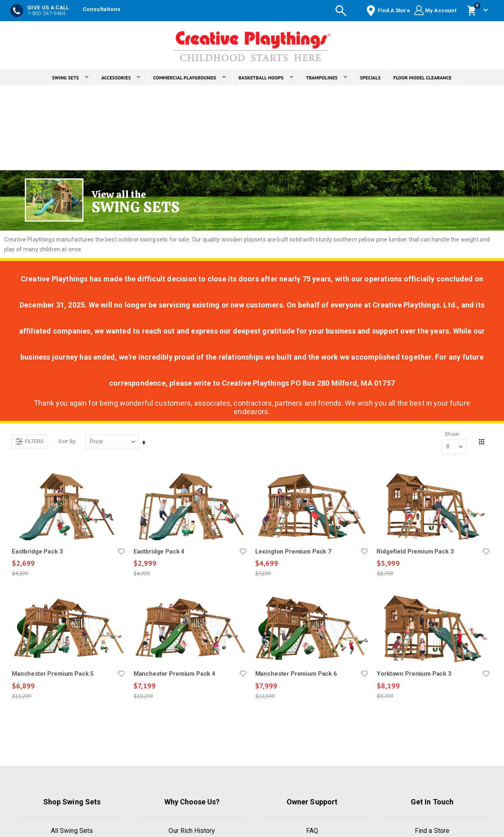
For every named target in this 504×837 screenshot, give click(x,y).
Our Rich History (192, 831)
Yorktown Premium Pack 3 (414, 674)
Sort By (67, 441)
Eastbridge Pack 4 (159, 551)
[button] (121, 551)
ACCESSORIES (121, 78)
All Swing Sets (72, 831)
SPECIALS (370, 78)
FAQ (312, 831)
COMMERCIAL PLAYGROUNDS (190, 78)
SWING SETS (70, 78)
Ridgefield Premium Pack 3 (415, 551)
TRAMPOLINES (327, 78)
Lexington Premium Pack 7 (293, 551)
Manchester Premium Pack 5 (53, 674)
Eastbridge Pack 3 (37, 551)
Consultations (102, 9)
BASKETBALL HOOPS (266, 78)
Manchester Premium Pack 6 (296, 674)
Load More (251, 737)
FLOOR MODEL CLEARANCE (422, 78)
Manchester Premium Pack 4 (174, 674)
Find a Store (432, 831)
